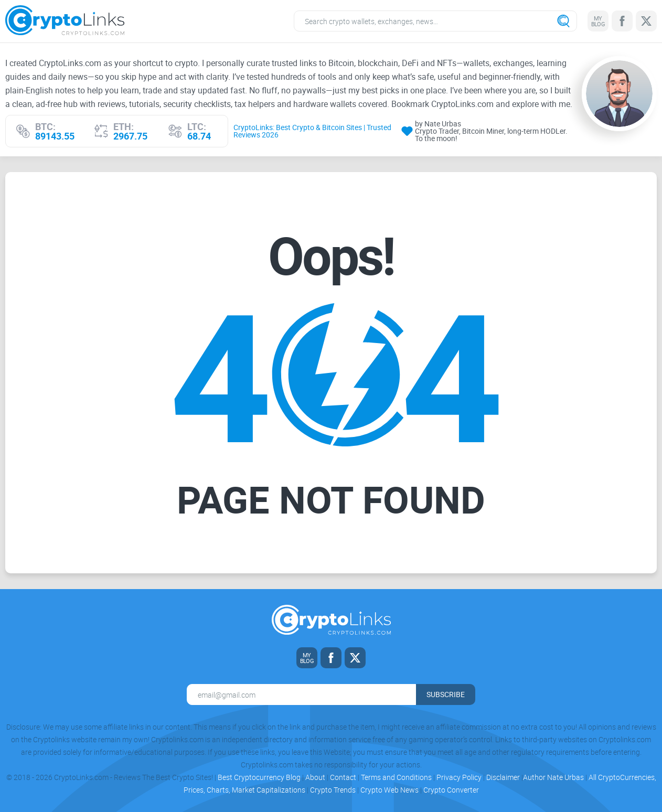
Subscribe (446, 694)
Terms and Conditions (396, 777)
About (315, 777)
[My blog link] (598, 21)
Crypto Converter (451, 790)
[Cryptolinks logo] (65, 21)
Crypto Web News (389, 790)
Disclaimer (503, 777)
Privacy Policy (459, 777)
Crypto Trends (333, 790)
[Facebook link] (622, 21)
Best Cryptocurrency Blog (259, 777)
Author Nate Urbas (553, 777)
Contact (343, 777)
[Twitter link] (646, 21)
